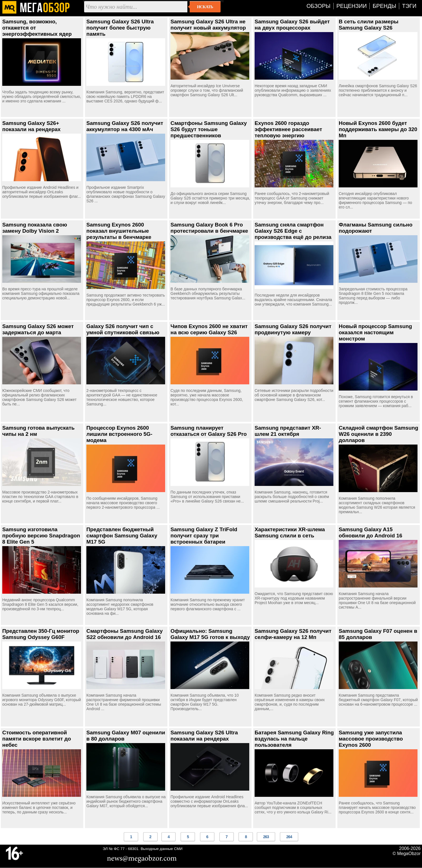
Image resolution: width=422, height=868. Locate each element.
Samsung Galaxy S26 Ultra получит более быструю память (120, 28)
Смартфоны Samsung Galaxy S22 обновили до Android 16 (124, 634)
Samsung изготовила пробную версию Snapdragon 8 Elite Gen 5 (41, 536)
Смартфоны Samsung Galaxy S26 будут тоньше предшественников (209, 129)
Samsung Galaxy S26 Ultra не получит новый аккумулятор (208, 25)
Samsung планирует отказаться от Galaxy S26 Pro (209, 431)
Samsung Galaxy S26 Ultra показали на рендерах (204, 736)
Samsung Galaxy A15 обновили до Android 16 (371, 532)
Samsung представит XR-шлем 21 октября (288, 431)
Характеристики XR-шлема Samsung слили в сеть (290, 532)
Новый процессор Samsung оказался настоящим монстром (375, 332)
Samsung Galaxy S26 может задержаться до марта (38, 329)
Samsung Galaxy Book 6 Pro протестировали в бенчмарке (209, 228)
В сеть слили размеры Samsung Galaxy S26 (369, 25)
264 (289, 837)
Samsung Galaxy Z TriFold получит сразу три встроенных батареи (204, 536)
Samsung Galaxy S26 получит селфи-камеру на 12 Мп (293, 634)
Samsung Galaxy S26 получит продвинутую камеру (293, 329)
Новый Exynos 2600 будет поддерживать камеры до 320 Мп (378, 129)
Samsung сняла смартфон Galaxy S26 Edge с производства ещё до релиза (293, 231)
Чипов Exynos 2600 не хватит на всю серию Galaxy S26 (209, 329)
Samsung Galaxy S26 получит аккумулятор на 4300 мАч (125, 126)
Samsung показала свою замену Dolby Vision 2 (35, 228)
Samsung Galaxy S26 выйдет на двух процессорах (292, 25)
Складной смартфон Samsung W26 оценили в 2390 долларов (378, 434)
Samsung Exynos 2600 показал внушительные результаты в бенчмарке (119, 231)
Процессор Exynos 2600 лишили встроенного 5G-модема (119, 434)
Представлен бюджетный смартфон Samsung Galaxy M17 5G (122, 536)
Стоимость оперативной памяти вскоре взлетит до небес (37, 739)
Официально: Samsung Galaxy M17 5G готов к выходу (210, 634)
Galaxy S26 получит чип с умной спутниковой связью (123, 329)
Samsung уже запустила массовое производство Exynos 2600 (371, 739)
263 (266, 837)
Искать (205, 7)
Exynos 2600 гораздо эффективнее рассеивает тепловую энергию (288, 129)
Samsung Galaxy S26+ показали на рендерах (31, 126)
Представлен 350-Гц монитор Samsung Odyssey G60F (41, 634)
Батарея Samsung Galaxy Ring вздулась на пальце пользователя (294, 739)
